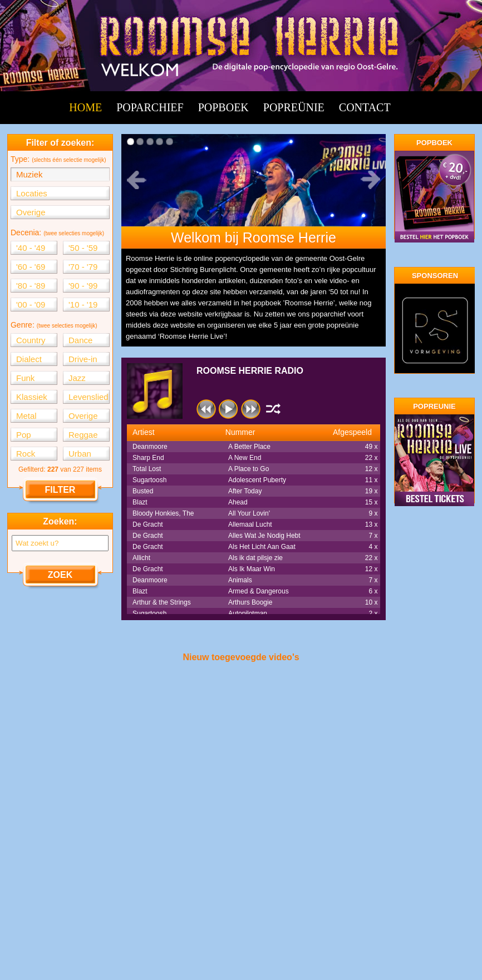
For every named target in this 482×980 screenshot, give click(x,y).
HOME (85, 107)
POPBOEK (223, 107)
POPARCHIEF (150, 107)
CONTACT (365, 107)
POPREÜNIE (294, 107)
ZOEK (60, 575)
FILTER (60, 490)
